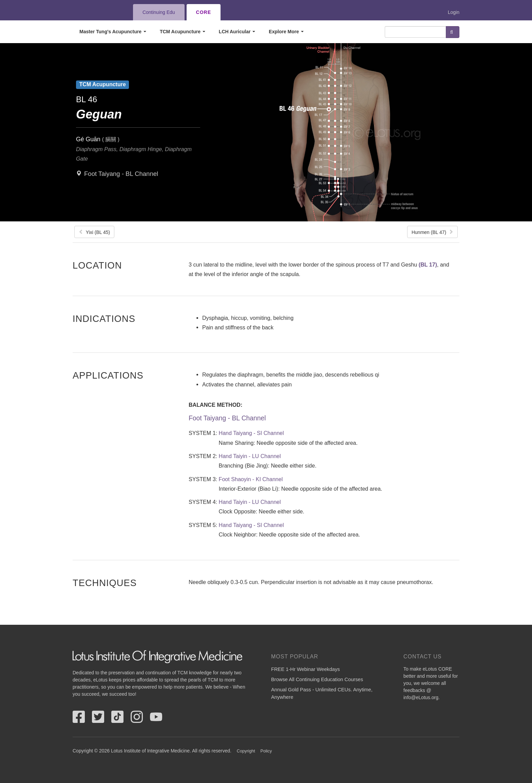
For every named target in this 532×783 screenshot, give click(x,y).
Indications (104, 318)
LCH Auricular (237, 32)
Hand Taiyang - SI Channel (251, 433)
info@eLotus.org (421, 697)
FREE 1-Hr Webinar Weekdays (306, 669)
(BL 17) (428, 265)
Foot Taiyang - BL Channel (121, 174)
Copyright (246, 751)
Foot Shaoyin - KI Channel (251, 479)
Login (454, 12)
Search (453, 32)
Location (97, 265)
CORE (204, 12)
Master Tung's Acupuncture (113, 32)
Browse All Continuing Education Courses (317, 679)
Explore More (286, 32)
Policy (266, 751)
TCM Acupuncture (183, 32)
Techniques (105, 583)
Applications (108, 375)
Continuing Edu (159, 12)
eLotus (97, 12)
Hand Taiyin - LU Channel (250, 456)
